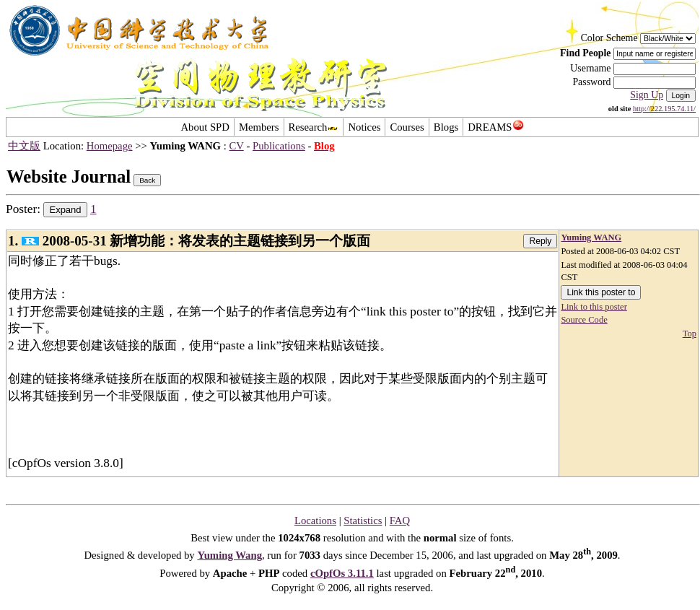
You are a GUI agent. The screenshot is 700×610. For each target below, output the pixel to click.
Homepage (110, 146)
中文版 (24, 146)
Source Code (584, 320)
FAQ (400, 520)
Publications (279, 146)
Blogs (446, 127)
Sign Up (647, 95)
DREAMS (495, 127)
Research (314, 127)
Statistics (363, 520)
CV (237, 146)
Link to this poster (594, 307)
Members (259, 127)
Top (690, 334)
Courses (407, 127)
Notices (364, 127)
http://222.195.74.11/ (664, 109)
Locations (315, 520)
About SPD (205, 127)
